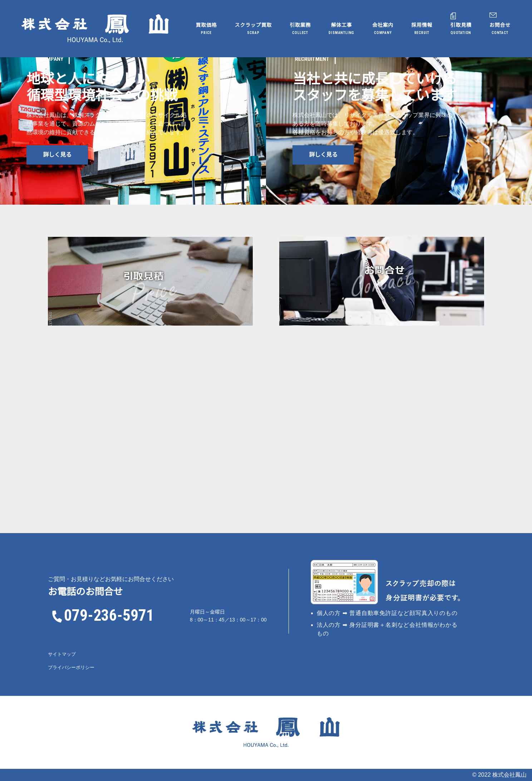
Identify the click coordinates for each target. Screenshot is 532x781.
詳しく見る (65, 155)
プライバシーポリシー (71, 667)
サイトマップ (62, 654)
